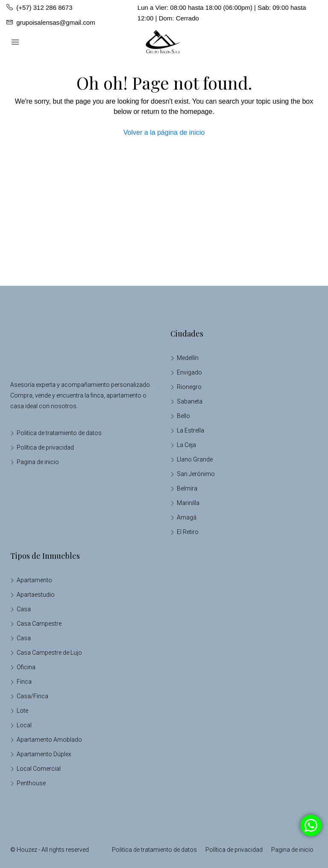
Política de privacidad (45, 447)
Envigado (189, 372)
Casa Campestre (39, 624)
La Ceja (186, 445)
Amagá (187, 517)
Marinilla (188, 503)
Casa (24, 609)
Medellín (188, 358)
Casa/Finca (32, 696)
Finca (24, 682)
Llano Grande (195, 459)
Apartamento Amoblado (49, 740)
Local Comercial (39, 769)
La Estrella (190, 430)
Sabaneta (190, 401)
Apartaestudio (36, 595)
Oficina (26, 667)
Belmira (187, 488)
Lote (22, 711)
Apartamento (34, 580)
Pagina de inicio (38, 462)
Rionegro (189, 387)
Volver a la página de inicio (164, 132)
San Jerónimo (196, 474)
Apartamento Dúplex (44, 754)
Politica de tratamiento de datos (59, 433)
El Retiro (188, 532)
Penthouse (31, 783)
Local (24, 725)
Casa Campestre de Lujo (49, 653)
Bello (183, 416)
